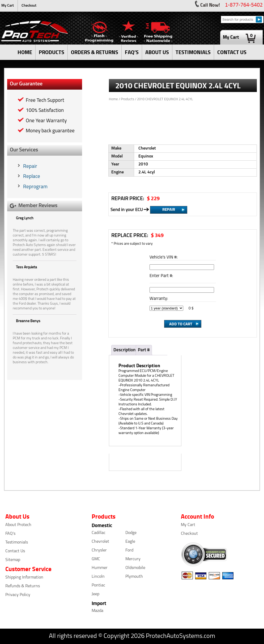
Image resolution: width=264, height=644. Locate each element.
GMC (96, 559)
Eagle (130, 542)
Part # (144, 350)
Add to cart (181, 324)
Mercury (133, 559)
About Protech (18, 525)
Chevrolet (100, 542)
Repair (30, 167)
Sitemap (13, 560)
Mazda (97, 611)
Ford (129, 550)
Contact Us (15, 551)
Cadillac (99, 533)
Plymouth (134, 577)
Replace (32, 177)
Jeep (95, 594)
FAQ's (10, 534)
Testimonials (17, 542)
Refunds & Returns (23, 586)
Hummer (100, 568)
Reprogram (35, 187)
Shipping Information (24, 577)
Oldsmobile (135, 568)
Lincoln (98, 577)
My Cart (8, 6)
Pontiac (98, 585)
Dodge (131, 533)
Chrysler (99, 550)
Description (124, 350)
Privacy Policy (18, 595)
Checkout (29, 6)
